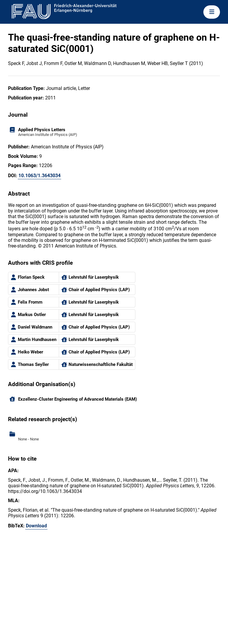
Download (36, 526)
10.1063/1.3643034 (39, 176)
